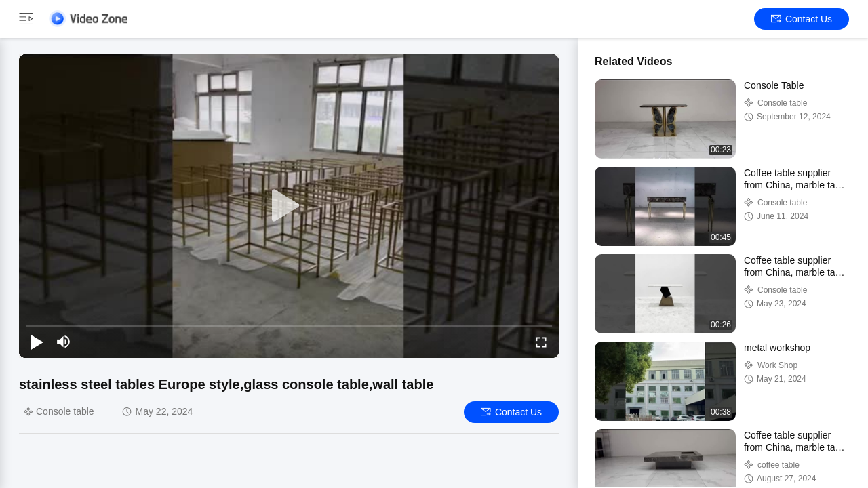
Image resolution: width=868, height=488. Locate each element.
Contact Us (802, 19)
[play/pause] (37, 342)
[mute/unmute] (64, 342)
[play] (289, 206)
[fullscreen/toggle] (541, 342)
